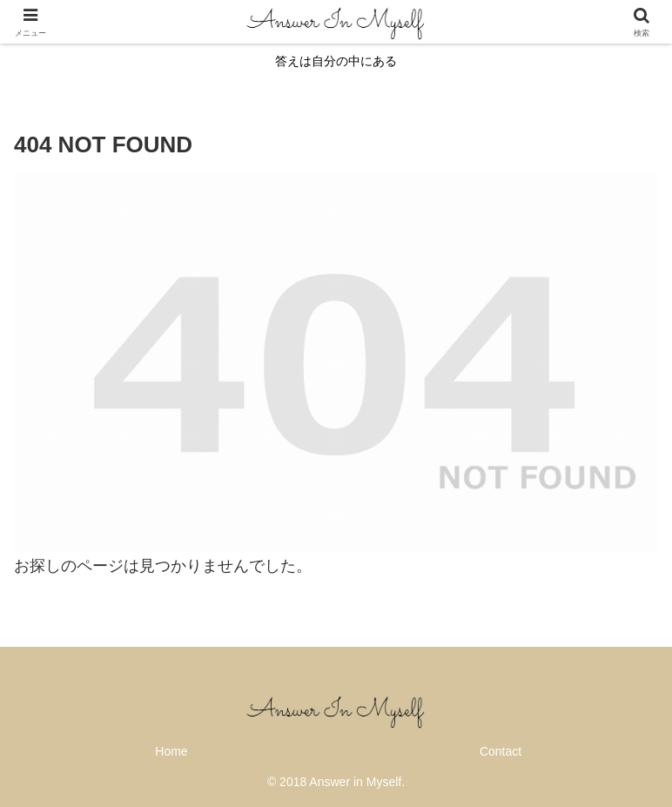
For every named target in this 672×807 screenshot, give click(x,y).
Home (171, 751)
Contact (501, 751)
